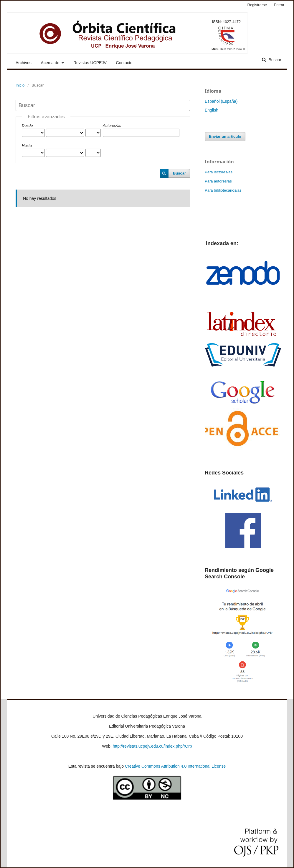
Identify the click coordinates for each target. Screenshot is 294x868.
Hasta (27, 146)
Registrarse (257, 5)
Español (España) (221, 101)
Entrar (279, 5)
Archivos (24, 63)
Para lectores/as (219, 172)
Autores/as (112, 126)
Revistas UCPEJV (90, 63)
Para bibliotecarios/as (223, 190)
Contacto (124, 63)
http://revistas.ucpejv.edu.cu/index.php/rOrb (152, 746)
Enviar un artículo (225, 136)
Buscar (274, 60)
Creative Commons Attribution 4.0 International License (175, 766)
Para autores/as (218, 181)
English (212, 110)
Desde (27, 126)
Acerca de (51, 63)
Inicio (20, 85)
